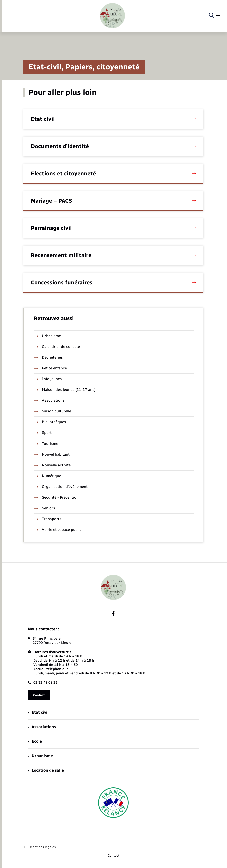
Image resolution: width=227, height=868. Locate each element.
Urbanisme (47, 336)
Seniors (45, 508)
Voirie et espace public (58, 530)
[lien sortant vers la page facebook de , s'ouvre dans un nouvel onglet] (113, 614)
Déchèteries (48, 357)
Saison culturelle (53, 411)
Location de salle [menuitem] (46, 770)
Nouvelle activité (52, 465)
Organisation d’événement (61, 487)
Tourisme (46, 444)
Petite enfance (50, 368)
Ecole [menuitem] (35, 741)
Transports (48, 519)
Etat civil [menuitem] (38, 712)
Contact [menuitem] (114, 856)
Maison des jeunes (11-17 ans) (65, 390)
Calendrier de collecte (57, 347)
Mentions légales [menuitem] (43, 847)
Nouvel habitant (52, 454)
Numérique (48, 476)
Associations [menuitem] (42, 727)
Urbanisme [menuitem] (40, 756)
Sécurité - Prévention (56, 497)
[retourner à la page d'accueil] (112, 16)
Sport (43, 433)
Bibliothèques (50, 422)
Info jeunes (48, 379)
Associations (49, 400)
